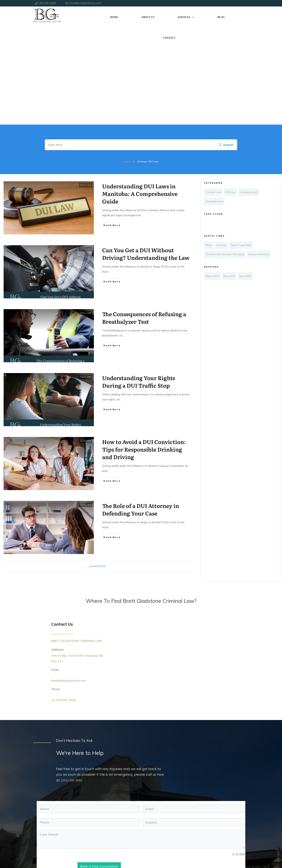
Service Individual (217, 158)
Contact (80, 839)
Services (223, 142)
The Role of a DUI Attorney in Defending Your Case (141, 409)
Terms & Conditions (87, 847)
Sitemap (80, 843)
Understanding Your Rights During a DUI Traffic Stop (139, 281)
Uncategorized (215, 99)
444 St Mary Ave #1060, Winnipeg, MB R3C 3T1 (171, 823)
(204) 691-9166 (72, 680)
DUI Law (87, 85)
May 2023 (232, 179)
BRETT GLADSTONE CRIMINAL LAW (77, 540)
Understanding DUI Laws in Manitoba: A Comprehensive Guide (140, 93)
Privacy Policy (83, 851)
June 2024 (249, 179)
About (78, 827)
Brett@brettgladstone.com (71, 580)
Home (78, 822)
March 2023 (213, 179)
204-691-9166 (47, 3)
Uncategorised (253, 91)
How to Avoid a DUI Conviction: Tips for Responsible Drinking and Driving (144, 349)
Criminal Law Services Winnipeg (227, 150)
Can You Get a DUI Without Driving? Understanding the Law (146, 153)
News (209, 142)
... (143, 115)
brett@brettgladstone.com (86, 3)
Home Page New (244, 142)
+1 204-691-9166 (65, 600)
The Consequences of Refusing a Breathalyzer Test (144, 217)
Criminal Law (214, 91)
